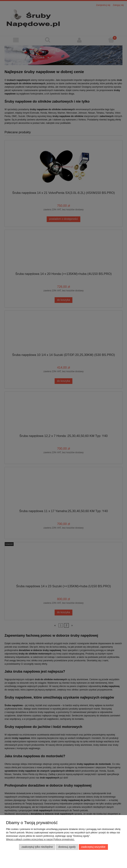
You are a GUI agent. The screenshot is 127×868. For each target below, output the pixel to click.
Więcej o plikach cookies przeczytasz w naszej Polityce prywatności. (40, 839)
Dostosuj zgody (67, 847)
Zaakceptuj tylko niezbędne (37, 847)
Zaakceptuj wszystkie (93, 847)
